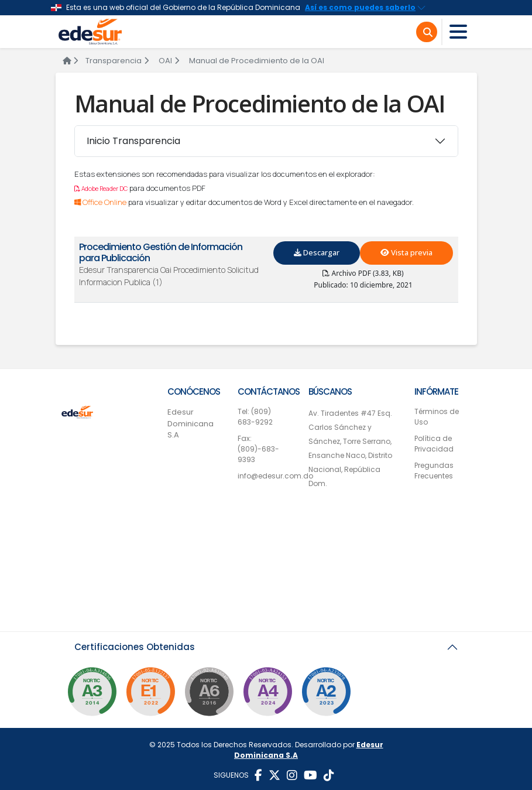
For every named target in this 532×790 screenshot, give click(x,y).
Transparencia (117, 61)
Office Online (101, 202)
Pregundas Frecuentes (434, 471)
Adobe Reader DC (101, 189)
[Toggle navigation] (458, 32)
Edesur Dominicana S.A (191, 423)
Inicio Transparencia (133, 141)
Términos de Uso (437, 417)
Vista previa (406, 252)
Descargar (317, 252)
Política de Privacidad (434, 444)
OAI (169, 61)
